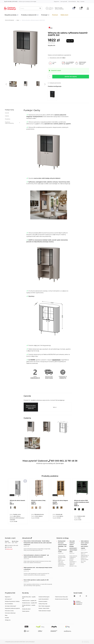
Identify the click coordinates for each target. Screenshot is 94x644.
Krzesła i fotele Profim (44, 608)
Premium (55, 15)
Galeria (7, 116)
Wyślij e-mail (9, 549)
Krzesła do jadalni (43, 601)
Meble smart (64, 15)
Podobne (8, 119)
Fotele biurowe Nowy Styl (61, 597)
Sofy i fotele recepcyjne (44, 606)
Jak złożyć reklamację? (10, 606)
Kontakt (82, 1)
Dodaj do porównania (54, 83)
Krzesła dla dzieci (26, 609)
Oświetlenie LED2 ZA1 (57, 58)
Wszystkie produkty (11, 15)
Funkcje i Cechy (9, 110)
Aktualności (27, 538)
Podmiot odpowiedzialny (13, 123)
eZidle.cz (77, 601)
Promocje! (44, 15)
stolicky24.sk (78, 603)
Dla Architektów (72, 1)
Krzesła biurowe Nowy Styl (62, 599)
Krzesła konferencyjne (44, 597)
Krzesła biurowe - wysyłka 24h (30, 603)
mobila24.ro (78, 604)
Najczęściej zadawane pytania (12, 608)
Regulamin (57, 1)
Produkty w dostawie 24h (29, 15)
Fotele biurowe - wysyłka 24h (29, 601)
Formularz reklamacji (10, 613)
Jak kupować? (64, 1)
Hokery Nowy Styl (43, 604)
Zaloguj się (8, 620)
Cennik (7, 113)
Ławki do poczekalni (44, 599)
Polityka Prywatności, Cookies (12, 601)
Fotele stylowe (26, 611)
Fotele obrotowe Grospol (45, 611)
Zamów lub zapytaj (71, 77)
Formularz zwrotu (9, 611)
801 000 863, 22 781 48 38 (11, 1)
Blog (78, 1)
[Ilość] (50, 77)
